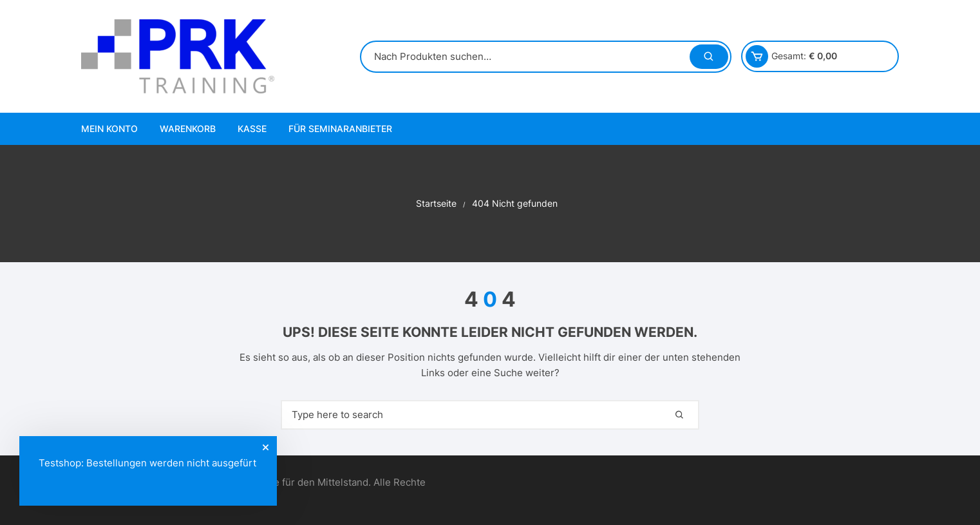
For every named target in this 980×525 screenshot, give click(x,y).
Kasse (252, 129)
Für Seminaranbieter (340, 129)
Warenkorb (188, 129)
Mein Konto (109, 129)
